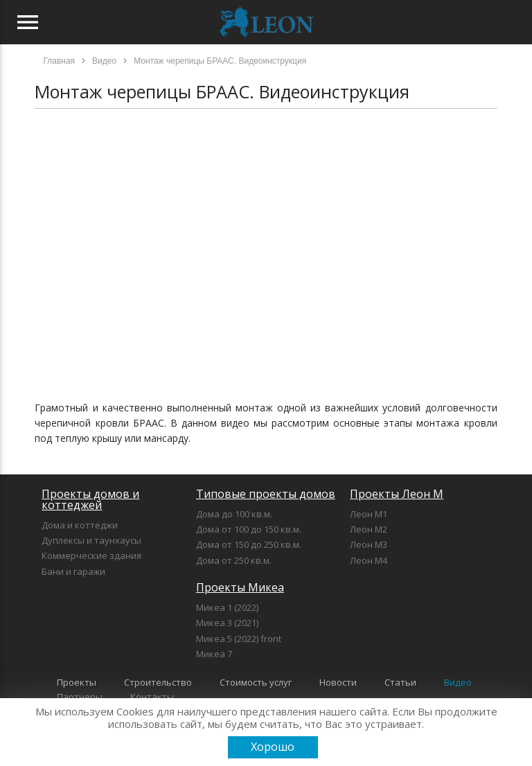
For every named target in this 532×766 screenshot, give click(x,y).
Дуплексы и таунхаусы (91, 540)
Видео (458, 682)
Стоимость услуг (256, 682)
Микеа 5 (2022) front (239, 639)
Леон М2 (369, 529)
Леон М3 (369, 544)
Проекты (77, 682)
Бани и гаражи (73, 571)
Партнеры (80, 697)
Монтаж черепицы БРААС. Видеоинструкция (222, 91)
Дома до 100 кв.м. (234, 514)
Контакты (152, 697)
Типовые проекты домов (266, 494)
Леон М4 (369, 560)
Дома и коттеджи (80, 525)
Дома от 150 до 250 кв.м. (249, 544)
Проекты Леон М (397, 494)
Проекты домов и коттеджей (90, 499)
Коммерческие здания (91, 555)
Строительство (158, 682)
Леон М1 (369, 514)
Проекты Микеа (240, 587)
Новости (338, 682)
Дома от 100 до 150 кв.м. (249, 529)
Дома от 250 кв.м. (234, 560)
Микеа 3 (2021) (227, 623)
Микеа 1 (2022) (227, 607)
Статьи (400, 682)
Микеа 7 (214, 654)
